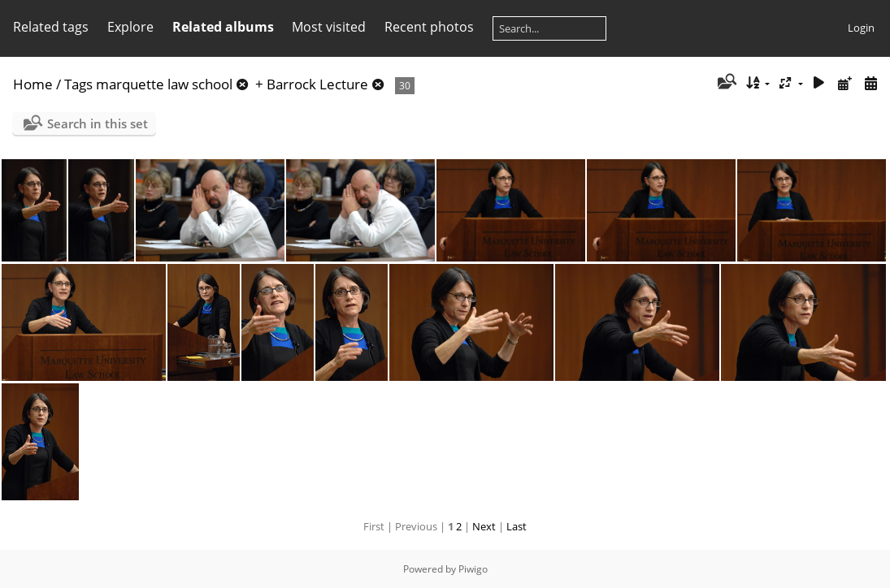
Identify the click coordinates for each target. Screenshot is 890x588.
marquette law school (164, 84)
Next (484, 526)
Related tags (51, 27)
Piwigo (473, 569)
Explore (130, 27)
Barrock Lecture (317, 84)
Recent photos (429, 27)
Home (33, 84)
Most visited (329, 27)
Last (517, 526)
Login (861, 28)
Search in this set (98, 123)
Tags (78, 84)
